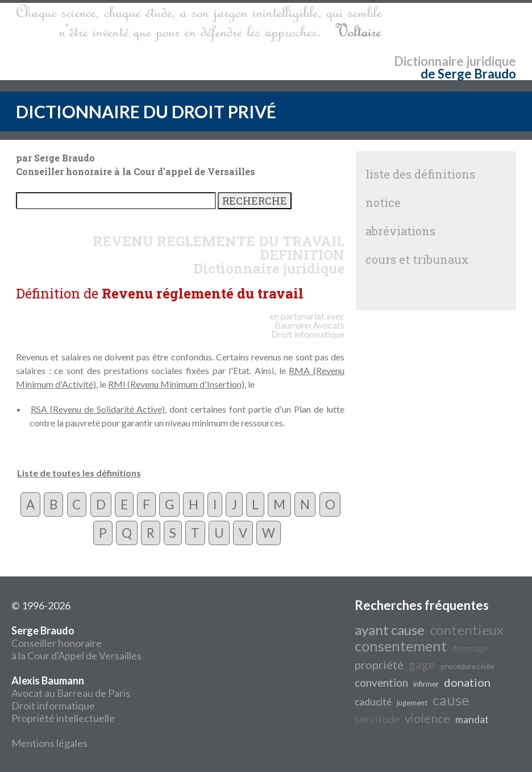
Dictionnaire (429, 61)
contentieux (467, 630)
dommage (470, 648)
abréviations (400, 231)
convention (381, 683)
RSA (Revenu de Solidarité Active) (98, 409)
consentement (401, 646)
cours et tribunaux (417, 259)
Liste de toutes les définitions (79, 473)
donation (467, 682)
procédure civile (467, 666)
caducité (373, 702)
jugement (412, 703)
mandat (472, 719)
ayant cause (390, 630)
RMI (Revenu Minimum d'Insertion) (176, 384)
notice (383, 202)
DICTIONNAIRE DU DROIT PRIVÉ (146, 111)
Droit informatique (53, 705)
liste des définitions (420, 174)
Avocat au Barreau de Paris (71, 693)
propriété (379, 665)
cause (451, 700)
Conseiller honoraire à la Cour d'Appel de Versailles (76, 643)
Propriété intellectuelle (63, 718)
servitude (377, 719)
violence (427, 719)
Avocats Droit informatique (308, 329)
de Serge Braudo (468, 74)
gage (422, 665)
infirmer (426, 684)
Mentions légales (49, 743)
